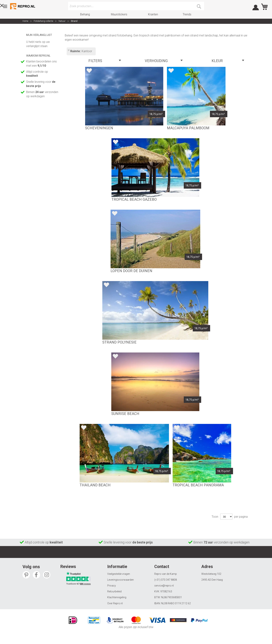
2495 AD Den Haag (212, 580)
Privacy (112, 586)
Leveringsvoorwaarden (121, 580)
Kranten (153, 14)
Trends (187, 14)
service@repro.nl (164, 586)
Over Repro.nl (115, 603)
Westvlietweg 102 (211, 574)
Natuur (62, 21)
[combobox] (136, 6)
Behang (85, 14)
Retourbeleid (114, 591)
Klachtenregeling (117, 597)
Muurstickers (119, 14)
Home (26, 21)
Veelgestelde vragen (119, 574)
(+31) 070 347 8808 (166, 580)
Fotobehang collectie (44, 21)
